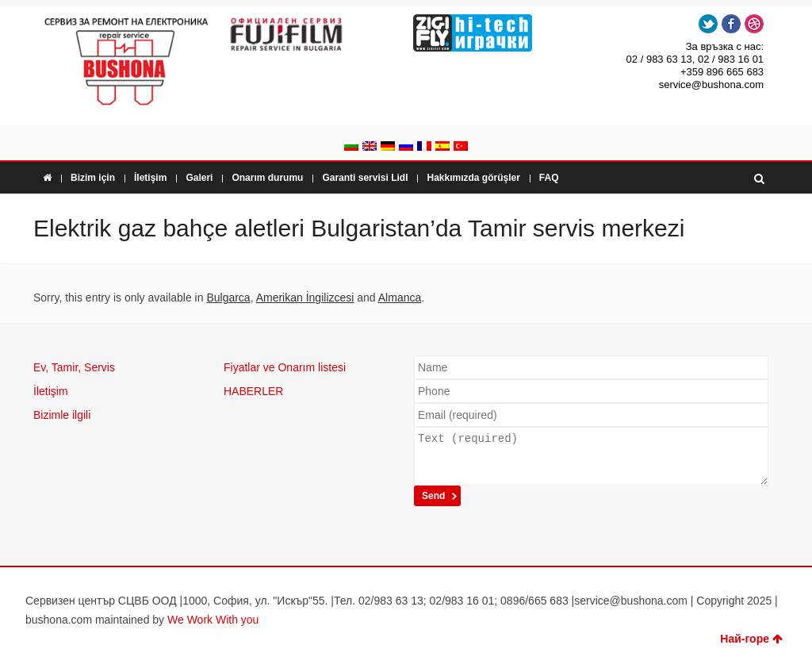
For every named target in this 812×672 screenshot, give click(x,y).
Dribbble (754, 24)
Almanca (400, 298)
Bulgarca (228, 298)
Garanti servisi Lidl (365, 178)
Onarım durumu (267, 178)
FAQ (549, 178)
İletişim (150, 178)
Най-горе (751, 639)
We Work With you (213, 620)
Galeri (199, 178)
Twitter (708, 24)
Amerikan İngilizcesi (305, 298)
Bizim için (93, 178)
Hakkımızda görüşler (473, 178)
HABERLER (253, 391)
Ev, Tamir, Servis (74, 367)
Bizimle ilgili (62, 415)
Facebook (731, 24)
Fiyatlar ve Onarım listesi (285, 367)
